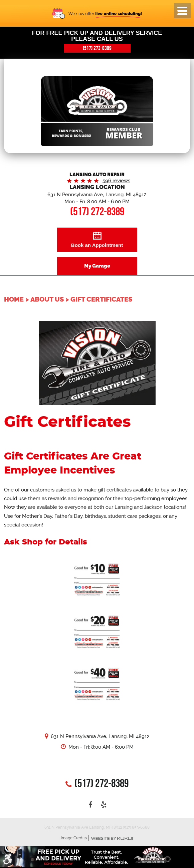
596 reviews (116, 181)
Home (14, 299)
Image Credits (74, 838)
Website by (112, 839)
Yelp (104, 805)
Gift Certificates (101, 299)
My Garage (97, 266)
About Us (47, 299)
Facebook (90, 805)
